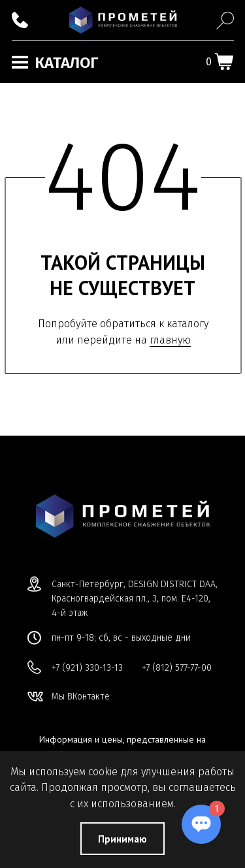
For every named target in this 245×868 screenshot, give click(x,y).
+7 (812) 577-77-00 (177, 668)
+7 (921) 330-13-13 (87, 668)
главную (170, 340)
